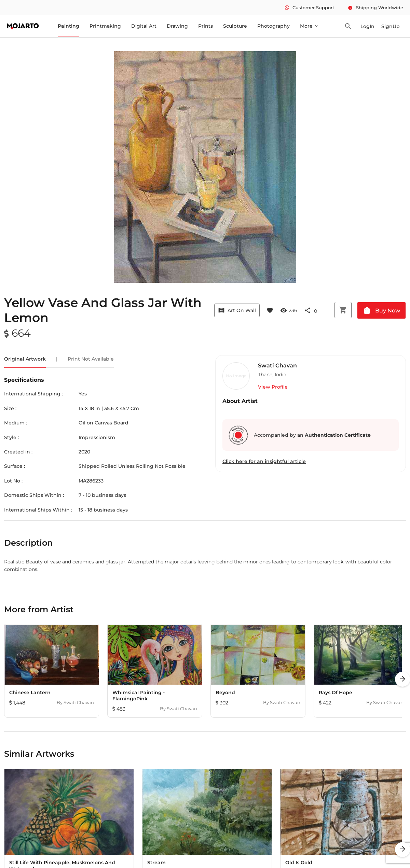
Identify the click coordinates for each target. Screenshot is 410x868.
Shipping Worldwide (375, 8)
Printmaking (105, 26)
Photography (274, 26)
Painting (69, 26)
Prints (206, 26)
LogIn (367, 26)
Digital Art (144, 26)
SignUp (391, 26)
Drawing (177, 26)
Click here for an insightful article (264, 461)
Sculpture (235, 26)
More (309, 26)
